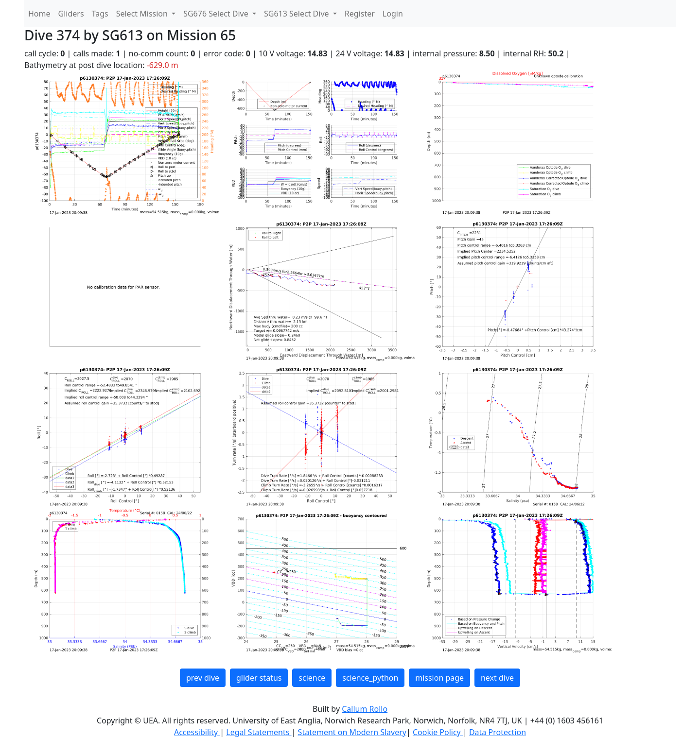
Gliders (71, 14)
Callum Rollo (365, 709)
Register (360, 14)
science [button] (312, 678)
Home (39, 14)
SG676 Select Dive (217, 14)
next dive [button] (497, 678)
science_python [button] (370, 678)
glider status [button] (259, 678)
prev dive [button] (203, 678)
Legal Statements (259, 732)
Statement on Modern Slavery (352, 732)
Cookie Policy (438, 732)
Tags (100, 14)
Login (393, 14)
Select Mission (143, 14)
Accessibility (197, 732)
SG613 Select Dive (297, 14)
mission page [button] (439, 678)
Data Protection (498, 732)
